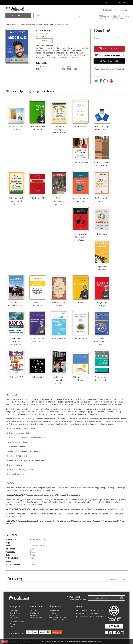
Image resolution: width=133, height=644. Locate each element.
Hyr (125, 2)
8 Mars (12, 626)
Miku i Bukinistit (121, 10)
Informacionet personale (58, 618)
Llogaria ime (55, 607)
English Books (15, 613)
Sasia (96, 38)
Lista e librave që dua (57, 620)
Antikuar (13, 624)
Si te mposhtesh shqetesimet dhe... (16, 201)
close (5, 641)
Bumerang (102, 234)
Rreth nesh (108, 10)
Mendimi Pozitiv (59, 338)
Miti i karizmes (81, 338)
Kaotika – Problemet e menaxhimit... (16, 341)
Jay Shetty (43, 34)
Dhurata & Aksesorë (17, 622)
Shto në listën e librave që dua (111, 55)
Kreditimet (53, 613)
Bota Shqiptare (68, 66)
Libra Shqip (14, 611)
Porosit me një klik (111, 61)
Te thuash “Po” (16, 377)
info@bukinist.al (100, 617)
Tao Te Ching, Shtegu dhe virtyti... (81, 237)
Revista (13, 620)
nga (37, 34)
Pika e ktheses (81, 127)
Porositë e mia (54, 611)
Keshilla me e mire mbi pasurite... (59, 380)
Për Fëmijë (14, 618)
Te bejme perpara (80, 162)
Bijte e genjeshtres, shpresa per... (59, 201)
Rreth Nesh (34, 611)
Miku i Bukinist (35, 613)
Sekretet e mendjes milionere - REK (59, 130)
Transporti (33, 615)
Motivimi (81, 303)
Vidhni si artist (38, 377)
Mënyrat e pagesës (36, 618)
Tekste (12, 615)
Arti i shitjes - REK (38, 198)
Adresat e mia (54, 615)
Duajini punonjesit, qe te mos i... (102, 341)
